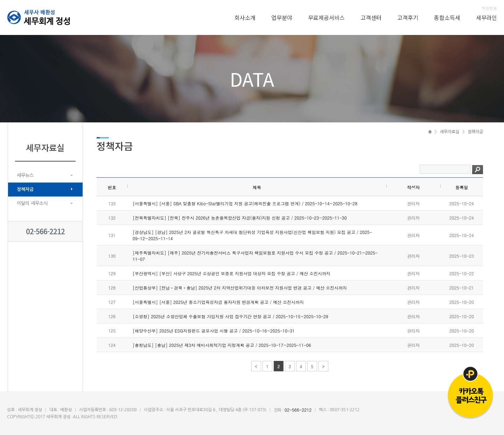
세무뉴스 (25, 175)
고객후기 (408, 17)
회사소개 (245, 17)
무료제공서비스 (326, 17)
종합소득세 (447, 17)
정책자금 (25, 189)
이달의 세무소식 (32, 203)
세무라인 (486, 17)
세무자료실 (450, 132)
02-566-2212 (45, 231)
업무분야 (282, 17)
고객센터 (371, 17)
